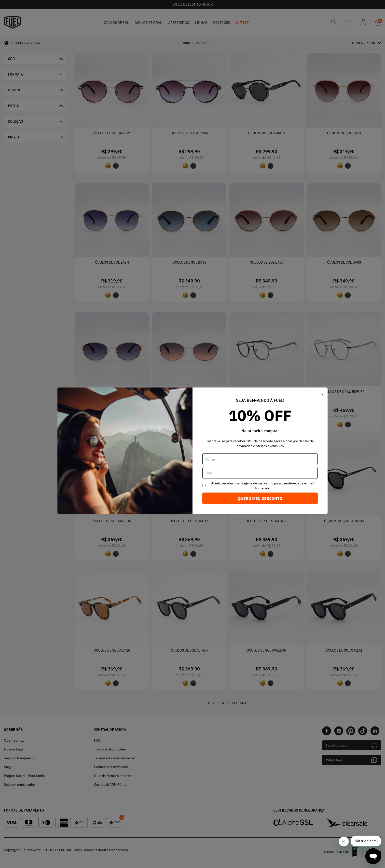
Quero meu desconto (260, 498)
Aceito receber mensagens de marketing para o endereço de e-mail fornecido (263, 486)
